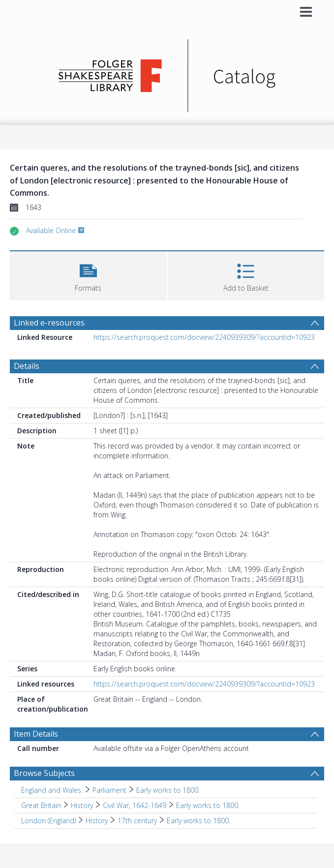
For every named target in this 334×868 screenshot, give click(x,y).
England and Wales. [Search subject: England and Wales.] (52, 790)
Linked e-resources (49, 323)
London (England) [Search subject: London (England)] (48, 821)
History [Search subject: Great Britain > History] (82, 805)
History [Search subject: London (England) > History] (97, 821)
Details (27, 366)
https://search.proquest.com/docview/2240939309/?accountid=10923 (204, 337)
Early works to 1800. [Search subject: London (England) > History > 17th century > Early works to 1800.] (198, 821)
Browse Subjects (44, 773)
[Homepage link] (167, 73)
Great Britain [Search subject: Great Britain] (41, 805)
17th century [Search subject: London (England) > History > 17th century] (137, 821)
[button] (88, 275)
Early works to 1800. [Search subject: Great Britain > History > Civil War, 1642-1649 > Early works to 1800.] (208, 805)
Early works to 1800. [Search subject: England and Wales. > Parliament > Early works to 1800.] (168, 790)
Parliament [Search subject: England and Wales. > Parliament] (109, 790)
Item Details (36, 734)
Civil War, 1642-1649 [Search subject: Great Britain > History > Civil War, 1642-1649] (135, 805)
